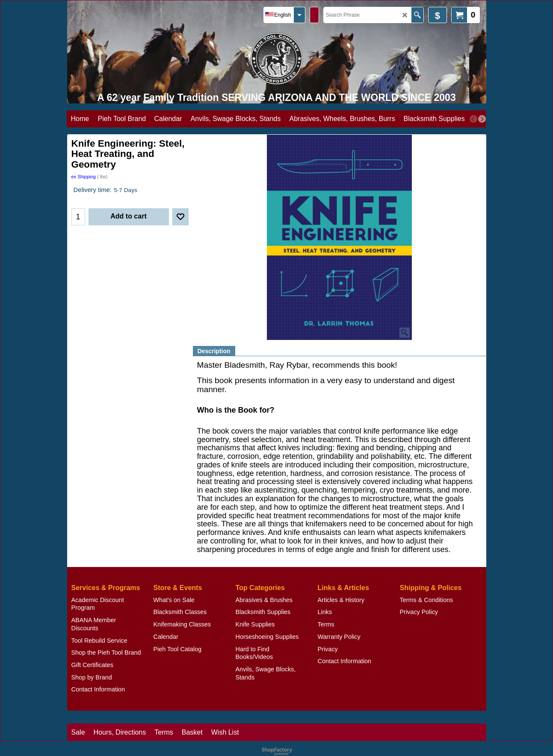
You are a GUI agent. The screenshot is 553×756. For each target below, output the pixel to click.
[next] (482, 119)
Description (214, 351)
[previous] (473, 119)
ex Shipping (84, 177)
